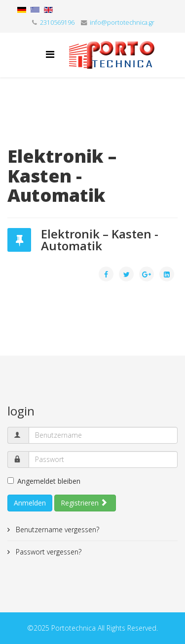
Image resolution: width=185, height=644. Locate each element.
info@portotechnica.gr (122, 23)
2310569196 (57, 23)
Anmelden (30, 503)
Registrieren (84, 503)
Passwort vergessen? (48, 552)
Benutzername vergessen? (56, 529)
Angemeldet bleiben (44, 481)
